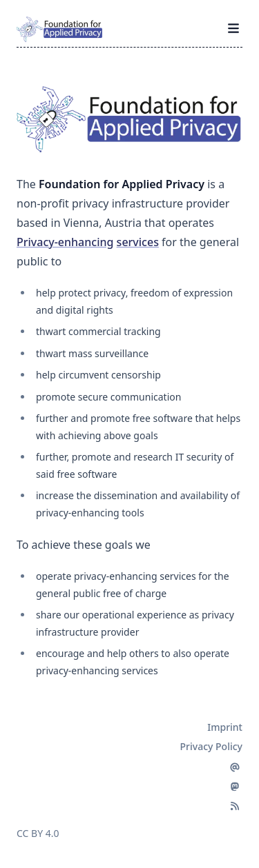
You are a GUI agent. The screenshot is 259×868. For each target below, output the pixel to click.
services (138, 242)
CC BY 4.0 (38, 833)
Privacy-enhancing (65, 242)
